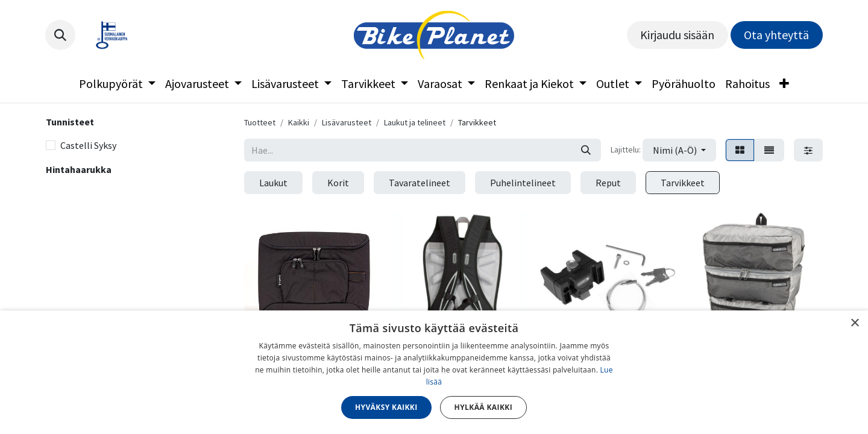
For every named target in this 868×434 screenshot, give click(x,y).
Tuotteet (260, 122)
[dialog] (434, 372)
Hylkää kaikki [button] (483, 407)
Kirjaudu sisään (677, 35)
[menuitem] (117, 84)
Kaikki (299, 122)
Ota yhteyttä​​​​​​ (776, 35)
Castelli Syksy (88, 145)
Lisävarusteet (347, 122)
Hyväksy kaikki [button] (386, 407)
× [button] (854, 323)
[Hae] (586, 150)
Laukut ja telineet (415, 122)
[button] (60, 35)
